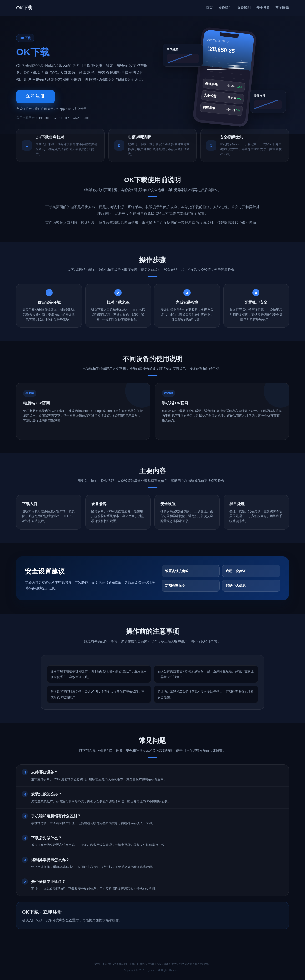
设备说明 (244, 8)
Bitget (86, 118)
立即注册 (36, 96)
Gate (57, 118)
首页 (209, 8)
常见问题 (282, 8)
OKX (76, 118)
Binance (45, 118)
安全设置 (263, 8)
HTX (66, 118)
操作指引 (225, 8)
